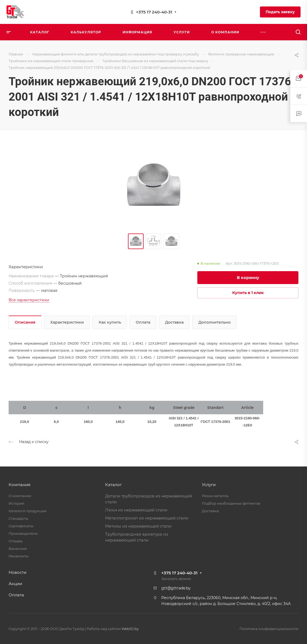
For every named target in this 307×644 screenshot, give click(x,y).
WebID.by (130, 629)
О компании (20, 496)
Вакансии (18, 549)
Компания (19, 485)
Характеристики (67, 322)
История (16, 503)
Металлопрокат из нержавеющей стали (147, 518)
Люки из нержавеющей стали (136, 510)
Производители (23, 533)
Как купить (110, 322)
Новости (17, 572)
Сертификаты (21, 526)
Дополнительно (215, 322)
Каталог (113, 485)
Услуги (209, 485)
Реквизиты (19, 556)
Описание (25, 322)
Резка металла (215, 496)
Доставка (174, 322)
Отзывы (16, 541)
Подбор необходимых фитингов (231, 503)
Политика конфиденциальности (269, 629)
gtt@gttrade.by (176, 588)
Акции (15, 584)
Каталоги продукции (28, 511)
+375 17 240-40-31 (154, 12)
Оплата (143, 322)
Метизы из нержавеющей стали (138, 526)
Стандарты (18, 518)
